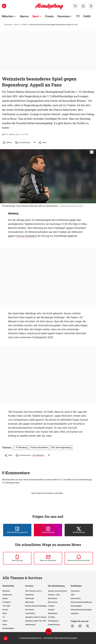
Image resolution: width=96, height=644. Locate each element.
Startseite (8, 25)
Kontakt (51, 610)
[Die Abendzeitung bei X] (79, 530)
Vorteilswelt (30, 613)
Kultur (5, 621)
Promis (49, 16)
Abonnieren (53, 598)
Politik (87, 16)
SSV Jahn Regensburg (61, 447)
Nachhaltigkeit (8, 628)
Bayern (24, 16)
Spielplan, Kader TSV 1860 (36, 621)
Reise (5, 625)
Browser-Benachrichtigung (36, 606)
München (8, 16)
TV (78, 16)
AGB (72, 595)
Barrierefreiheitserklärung (81, 602)
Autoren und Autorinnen (57, 591)
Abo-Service (53, 602)
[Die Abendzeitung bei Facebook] (17, 530)
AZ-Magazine (53, 621)
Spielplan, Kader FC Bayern (36, 617)
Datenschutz (76, 598)
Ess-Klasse (30, 610)
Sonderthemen (54, 625)
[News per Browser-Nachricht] (79, 558)
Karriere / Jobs (54, 595)
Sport (36, 16)
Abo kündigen (76, 606)
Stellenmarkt (30, 625)
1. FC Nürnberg (21, 447)
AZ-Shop (51, 617)
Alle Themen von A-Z (33, 591)
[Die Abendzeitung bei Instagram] (48, 530)
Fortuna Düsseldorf (26, 236)
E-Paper (51, 606)
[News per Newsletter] (48, 558)
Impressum (75, 591)
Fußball (24, 25)
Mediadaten (53, 613)
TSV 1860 (6, 606)
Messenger (30, 598)
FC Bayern (7, 602)
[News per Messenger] (17, 558)
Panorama (63, 16)
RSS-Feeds (30, 602)
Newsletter (30, 595)
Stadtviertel (7, 595)
